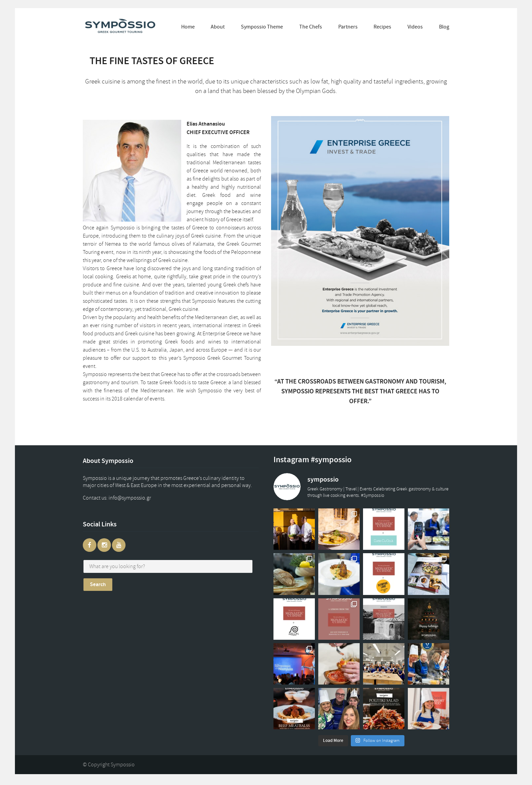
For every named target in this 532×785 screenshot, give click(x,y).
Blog (444, 27)
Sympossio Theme (262, 27)
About (218, 27)
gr (136, 498)
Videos (415, 27)
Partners (348, 27)
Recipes (382, 27)
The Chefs (311, 27)
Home (188, 27)
